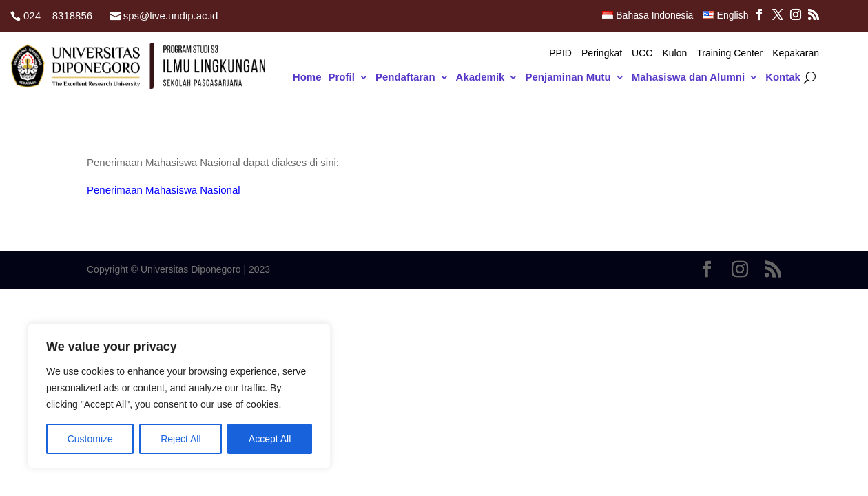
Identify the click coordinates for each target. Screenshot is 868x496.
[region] (179, 396)
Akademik (480, 77)
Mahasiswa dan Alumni (688, 77)
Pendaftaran (405, 77)
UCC (642, 53)
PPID (560, 53)
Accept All (270, 439)
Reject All (180, 439)
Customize (90, 439)
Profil (342, 77)
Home (307, 77)
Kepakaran (796, 53)
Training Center (730, 53)
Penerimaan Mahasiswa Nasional (164, 190)
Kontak (783, 77)
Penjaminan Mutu (568, 77)
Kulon (674, 53)
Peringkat (602, 53)
